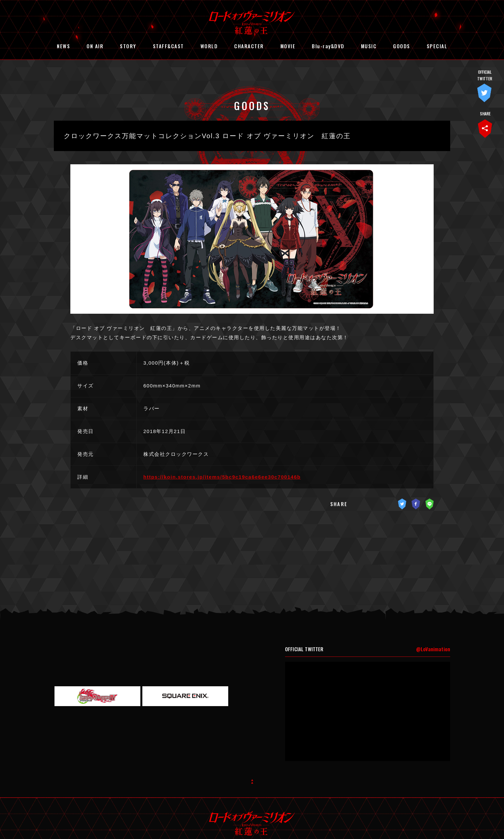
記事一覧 (252, 538)
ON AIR (95, 46)
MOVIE (288, 46)
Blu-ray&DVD (328, 46)
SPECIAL (437, 46)
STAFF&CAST (168, 46)
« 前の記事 (230, 538)
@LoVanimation (433, 620)
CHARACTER (249, 46)
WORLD (209, 46)
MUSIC (369, 46)
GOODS (402, 46)
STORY (128, 46)
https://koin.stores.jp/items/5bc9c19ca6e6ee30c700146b (222, 477)
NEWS (63, 46)
